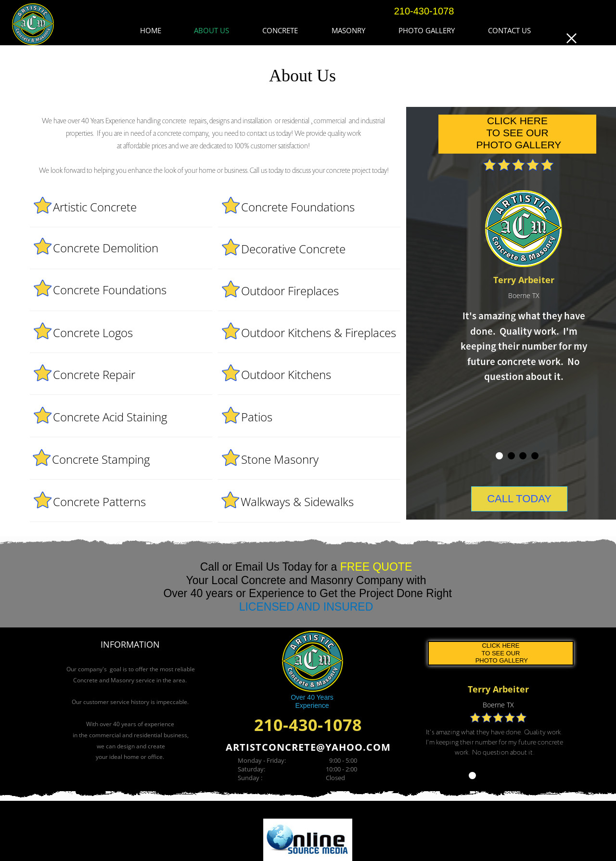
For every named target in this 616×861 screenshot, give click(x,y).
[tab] (472, 776)
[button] (571, 38)
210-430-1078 (308, 725)
